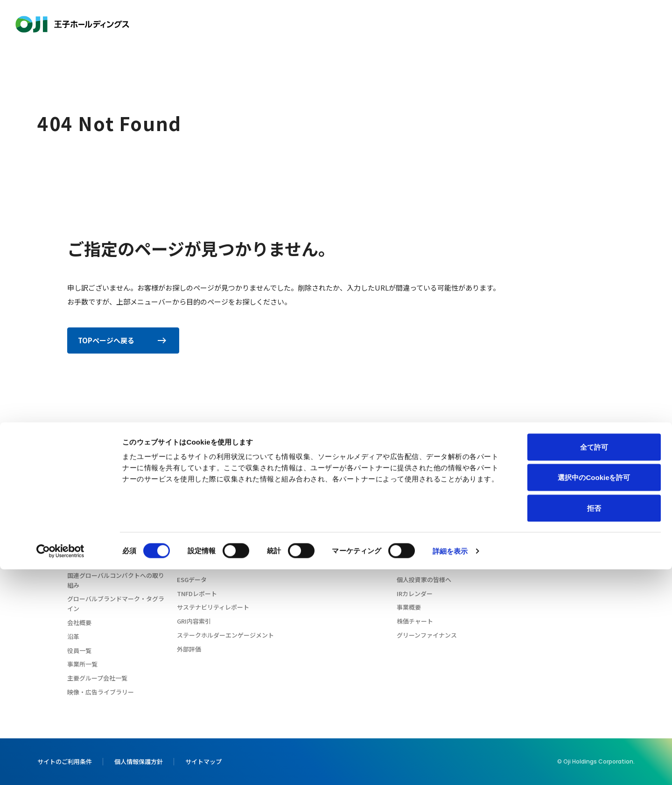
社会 (183, 538)
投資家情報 (490, 24)
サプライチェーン (201, 566)
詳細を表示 (450, 767)
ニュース (521, 497)
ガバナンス (192, 552)
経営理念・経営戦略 (94, 524)
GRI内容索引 (194, 621)
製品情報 (392, 24)
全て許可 (594, 663)
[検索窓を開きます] (629, 24)
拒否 (594, 724)
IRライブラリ (415, 552)
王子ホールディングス (72, 24)
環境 (183, 524)
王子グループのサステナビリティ (222, 510)
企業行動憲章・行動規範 (101, 561)
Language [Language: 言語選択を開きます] (581, 24)
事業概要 (409, 607)
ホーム (71, 426)
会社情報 (292, 24)
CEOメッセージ (89, 496)
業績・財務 (412, 538)
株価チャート (415, 621)
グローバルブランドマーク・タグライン (116, 604)
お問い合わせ (650, 24)
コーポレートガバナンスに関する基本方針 (116, 542)
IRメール (409, 524)
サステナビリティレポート (213, 607)
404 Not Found (107, 426)
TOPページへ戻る (123, 340)
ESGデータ (192, 580)
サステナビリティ (342, 24)
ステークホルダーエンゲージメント (225, 635)
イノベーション (439, 24)
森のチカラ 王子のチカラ (101, 510)
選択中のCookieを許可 (594, 693)
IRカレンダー (415, 594)
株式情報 (409, 566)
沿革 (73, 636)
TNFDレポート (197, 594)
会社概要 (79, 622)
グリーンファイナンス (427, 635)
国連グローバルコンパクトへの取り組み (116, 580)
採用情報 (530, 24)
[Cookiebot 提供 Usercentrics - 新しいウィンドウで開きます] (60, 767)
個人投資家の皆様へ (424, 580)
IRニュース (411, 510)
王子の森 (521, 516)
